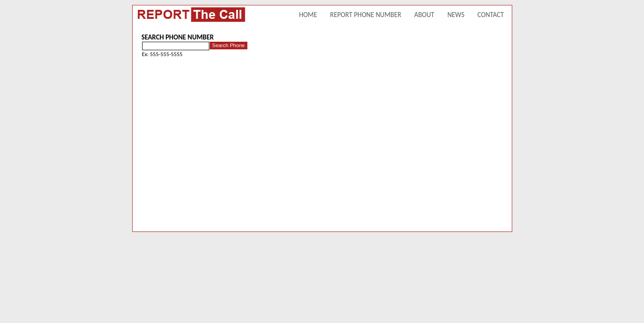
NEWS (456, 15)
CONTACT (491, 15)
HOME (308, 15)
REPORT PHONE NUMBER (366, 15)
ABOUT (424, 15)
